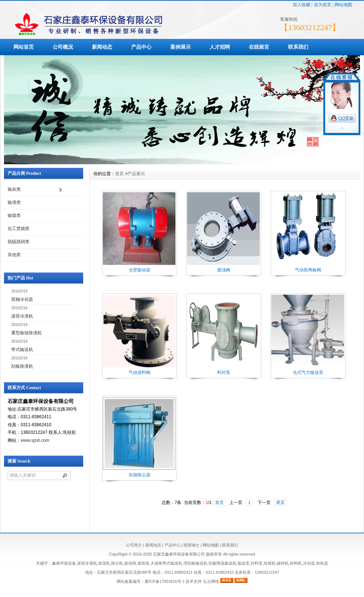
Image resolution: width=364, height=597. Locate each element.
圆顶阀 (224, 270)
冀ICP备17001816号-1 (165, 581)
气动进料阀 (139, 372)
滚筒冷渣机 (22, 316)
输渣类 (14, 202)
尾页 (280, 503)
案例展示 (181, 47)
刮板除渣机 (22, 366)
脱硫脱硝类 (19, 242)
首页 (120, 174)
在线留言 (259, 47)
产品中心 (141, 47)
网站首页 (24, 47)
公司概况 (63, 47)
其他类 (14, 255)
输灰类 (14, 189)
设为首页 (323, 5)
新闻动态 (102, 47)
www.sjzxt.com (35, 440)
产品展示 (136, 174)
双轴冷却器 (22, 299)
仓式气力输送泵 (308, 372)
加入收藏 (302, 5)
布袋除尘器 (139, 475)
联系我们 (298, 47)
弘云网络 (211, 581)
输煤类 (14, 215)
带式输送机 (22, 350)
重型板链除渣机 (27, 333)
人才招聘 (220, 47)
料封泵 (224, 372)
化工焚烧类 (19, 229)
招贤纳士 (191, 545)
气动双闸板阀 (308, 270)
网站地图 (343, 5)
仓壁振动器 (139, 270)
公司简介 (134, 545)
